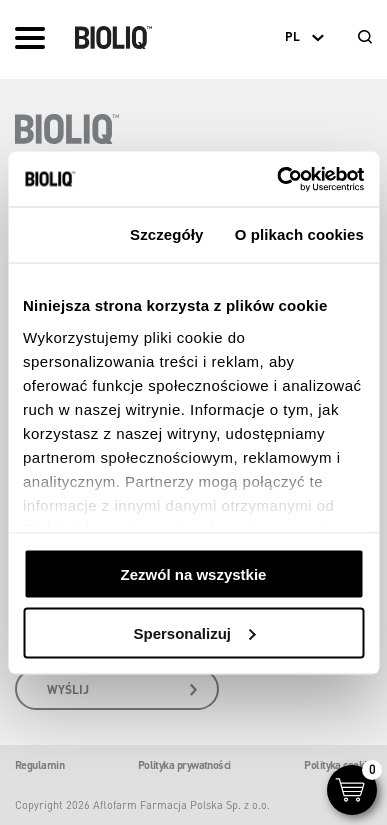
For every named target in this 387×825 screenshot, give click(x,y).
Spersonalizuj (194, 632)
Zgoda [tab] (61, 234)
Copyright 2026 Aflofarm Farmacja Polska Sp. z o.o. (142, 805)
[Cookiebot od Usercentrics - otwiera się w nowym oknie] (277, 179)
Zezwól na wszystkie (194, 574)
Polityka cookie (338, 765)
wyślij (122, 689)
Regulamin (39, 765)
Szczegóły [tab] (166, 234)
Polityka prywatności (184, 765)
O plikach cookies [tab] (299, 234)
